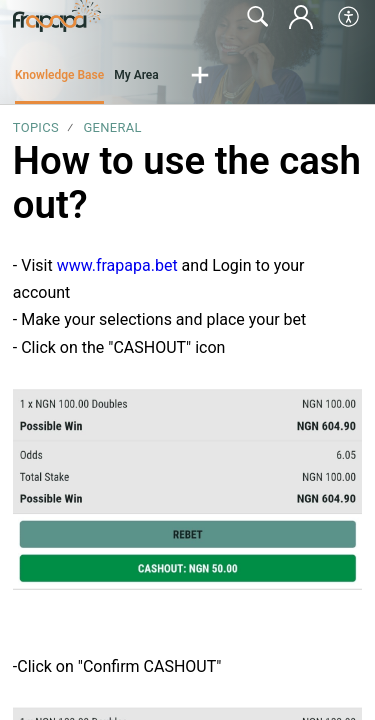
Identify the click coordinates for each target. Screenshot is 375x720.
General (112, 127)
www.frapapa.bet (117, 265)
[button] (349, 17)
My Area (136, 75)
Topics (36, 127)
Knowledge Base (59, 75)
